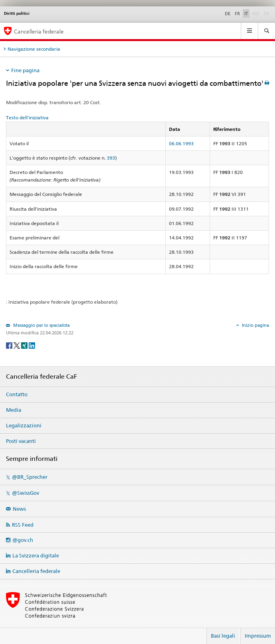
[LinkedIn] (32, 345)
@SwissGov (26, 493)
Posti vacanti (21, 441)
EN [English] (267, 14)
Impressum (258, 636)
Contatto (17, 394)
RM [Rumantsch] (256, 14)
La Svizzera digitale (36, 555)
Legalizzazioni (24, 425)
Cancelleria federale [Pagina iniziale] (39, 31)
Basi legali (223, 636)
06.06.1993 (181, 143)
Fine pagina (25, 70)
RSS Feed (23, 525)
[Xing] (25, 345)
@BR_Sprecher (30, 477)
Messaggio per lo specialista (41, 325)
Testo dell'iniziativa (27, 118)
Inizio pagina (255, 325)
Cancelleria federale (36, 571)
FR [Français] (237, 14)
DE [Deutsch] (228, 14)
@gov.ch (23, 540)
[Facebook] (10, 345)
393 (111, 158)
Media (14, 410)
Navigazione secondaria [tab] (34, 49)
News (19, 509)
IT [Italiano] (246, 14)
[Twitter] (17, 345)
